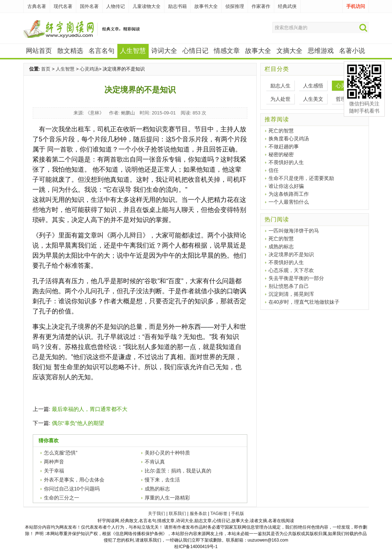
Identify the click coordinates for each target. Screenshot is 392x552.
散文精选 (70, 51)
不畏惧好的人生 (286, 162)
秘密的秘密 (281, 154)
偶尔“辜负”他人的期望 (78, 423)
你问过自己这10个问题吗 (72, 489)
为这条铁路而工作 (289, 194)
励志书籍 (177, 6)
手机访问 (356, 6)
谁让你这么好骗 (286, 186)
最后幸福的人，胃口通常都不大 (90, 409)
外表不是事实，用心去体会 (74, 480)
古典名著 (37, 6)
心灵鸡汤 (89, 69)
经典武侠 (287, 6)
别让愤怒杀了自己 (289, 286)
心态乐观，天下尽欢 (291, 270)
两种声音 (54, 462)
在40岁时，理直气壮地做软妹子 (304, 302)
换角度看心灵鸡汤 (289, 139)
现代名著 (63, 6)
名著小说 (352, 51)
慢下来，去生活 (162, 480)
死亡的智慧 (281, 131)
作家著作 (261, 6)
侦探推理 (235, 6)
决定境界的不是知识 (291, 254)
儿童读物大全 (147, 6)
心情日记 (195, 51)
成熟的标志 (157, 489)
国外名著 (89, 6)
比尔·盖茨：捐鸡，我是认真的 (178, 471)
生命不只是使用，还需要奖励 (301, 178)
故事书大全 (206, 6)
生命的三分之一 (62, 498)
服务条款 (198, 513)
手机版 (238, 513)
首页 (46, 69)
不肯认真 (155, 462)
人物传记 (116, 6)
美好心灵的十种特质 (167, 453)
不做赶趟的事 (284, 146)
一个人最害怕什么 (289, 202)
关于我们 (157, 513)
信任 (274, 170)
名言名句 (102, 51)
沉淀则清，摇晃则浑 (291, 294)
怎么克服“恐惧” (61, 453)
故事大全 (258, 51)
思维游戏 (321, 51)
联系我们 (177, 513)
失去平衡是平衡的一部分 (296, 278)
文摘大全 (289, 51)
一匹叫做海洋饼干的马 (294, 231)
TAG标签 (219, 513)
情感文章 (227, 51)
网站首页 (39, 51)
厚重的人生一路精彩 (167, 498)
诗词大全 (164, 51)
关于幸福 (54, 471)
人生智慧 (65, 69)
